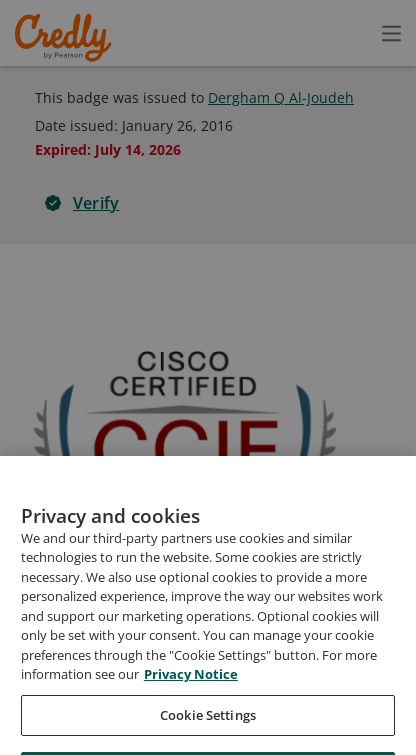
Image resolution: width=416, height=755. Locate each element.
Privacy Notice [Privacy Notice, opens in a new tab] (191, 718)
